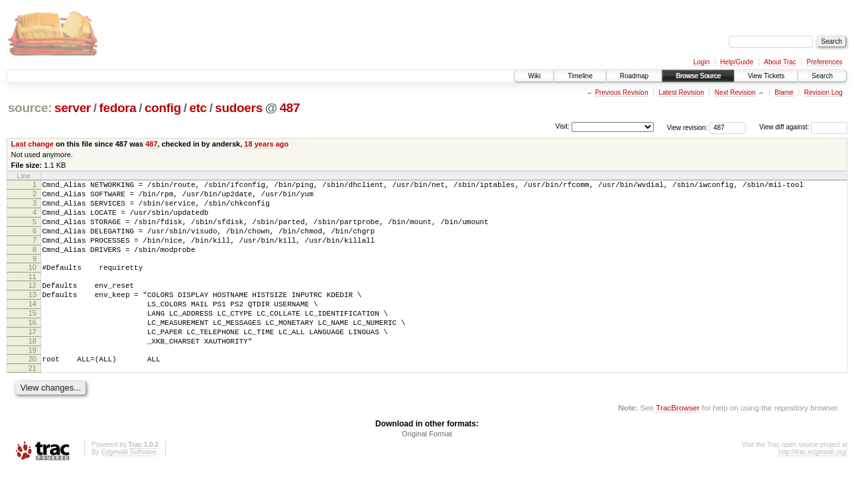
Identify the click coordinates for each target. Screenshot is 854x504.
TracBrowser (678, 441)
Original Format (427, 468)
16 (32, 348)
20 (32, 391)
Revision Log (823, 93)
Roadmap (634, 76)
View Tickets (766, 76)
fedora (117, 108)
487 (290, 108)
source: (30, 108)
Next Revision (735, 93)
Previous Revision (621, 93)
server (73, 108)
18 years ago (266, 144)
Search (822, 76)
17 (32, 359)
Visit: (562, 126)
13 (32, 314)
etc (198, 108)
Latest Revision (681, 93)
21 (32, 402)
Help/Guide (737, 62)
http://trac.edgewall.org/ (813, 486)
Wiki (534, 76)
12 (32, 303)
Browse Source (698, 76)
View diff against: (803, 127)
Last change (32, 144)
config (163, 108)
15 (32, 337)
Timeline (580, 76)
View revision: (688, 127)
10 (32, 283)
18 (32, 371)
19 (32, 382)
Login (701, 62)
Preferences (825, 62)
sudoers (239, 108)
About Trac (780, 62)
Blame (784, 93)
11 (32, 294)
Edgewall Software (128, 486)
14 (32, 326)
